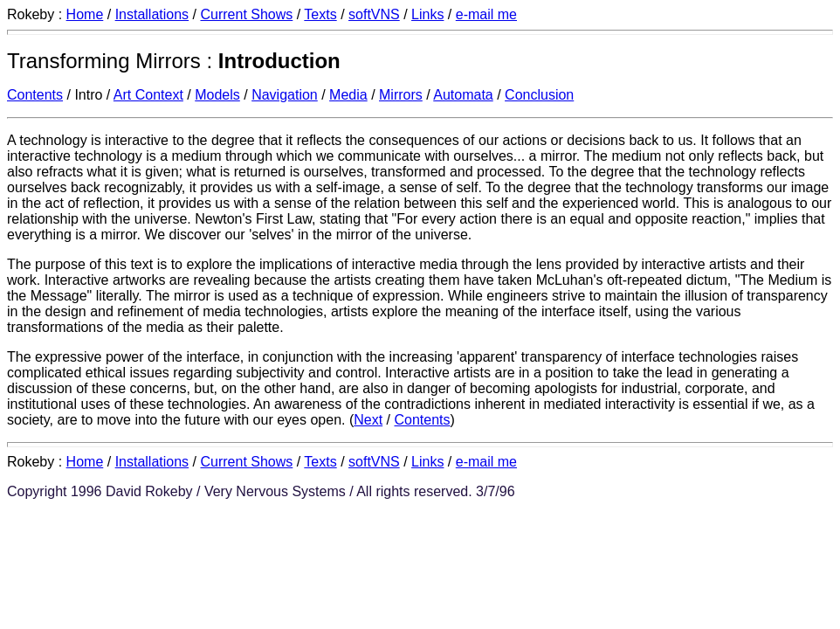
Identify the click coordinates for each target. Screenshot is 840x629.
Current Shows (246, 14)
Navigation (285, 95)
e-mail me (486, 14)
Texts (320, 14)
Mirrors (401, 95)
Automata (463, 95)
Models (217, 95)
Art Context (148, 95)
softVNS (374, 14)
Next (368, 420)
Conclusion (539, 95)
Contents (35, 95)
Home (85, 14)
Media (348, 95)
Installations (152, 14)
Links (427, 14)
